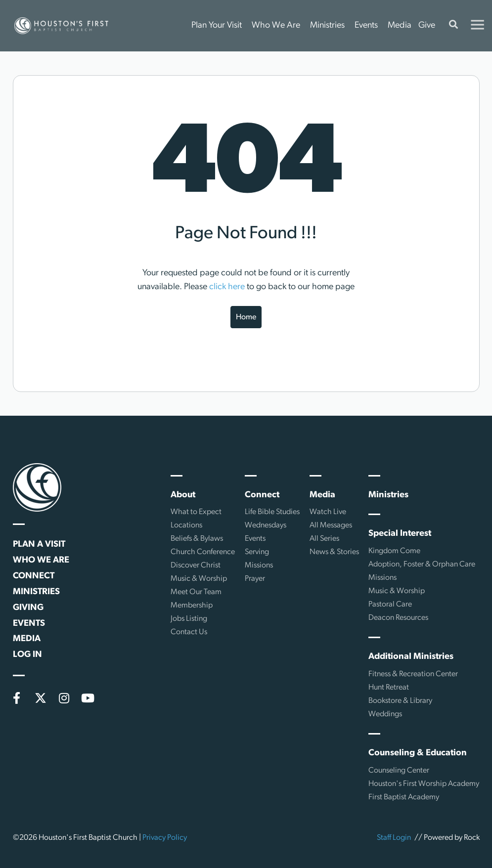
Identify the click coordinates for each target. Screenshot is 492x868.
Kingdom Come (394, 551)
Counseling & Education (418, 753)
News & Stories (334, 552)
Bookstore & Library (400, 701)
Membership (192, 606)
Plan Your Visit (217, 25)
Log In (27, 655)
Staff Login (394, 838)
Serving (257, 552)
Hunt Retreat (389, 688)
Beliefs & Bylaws (197, 539)
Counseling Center (399, 771)
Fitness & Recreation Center (413, 674)
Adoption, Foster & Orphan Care (422, 564)
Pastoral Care (390, 605)
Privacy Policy (165, 838)
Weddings (385, 714)
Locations (186, 525)
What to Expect (196, 512)
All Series (324, 539)
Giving (28, 608)
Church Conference (203, 552)
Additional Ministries (411, 657)
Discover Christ (196, 565)
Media (400, 25)
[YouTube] (88, 698)
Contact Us (189, 632)
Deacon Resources (398, 618)
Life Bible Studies (272, 512)
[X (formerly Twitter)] (41, 698)
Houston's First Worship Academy (424, 784)
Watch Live (328, 512)
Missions (259, 565)
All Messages (331, 525)
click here (227, 287)
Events (366, 25)
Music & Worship (199, 579)
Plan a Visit (39, 544)
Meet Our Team (196, 592)
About (183, 495)
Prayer (255, 579)
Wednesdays (266, 525)
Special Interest (400, 534)
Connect (34, 576)
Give (427, 25)
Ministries (327, 25)
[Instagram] (64, 698)
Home (246, 317)
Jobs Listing (189, 619)
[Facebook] (17, 698)
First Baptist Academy (404, 797)
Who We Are (276, 25)
